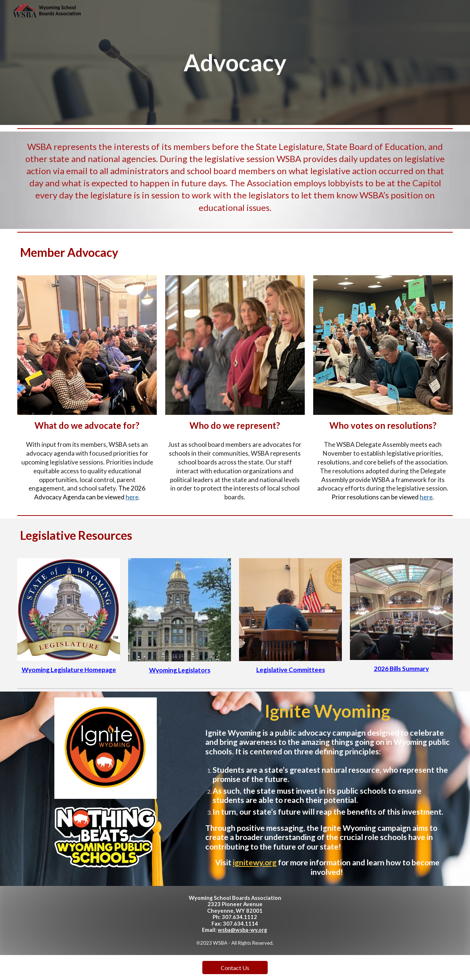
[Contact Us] (235, 968)
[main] (235, 63)
